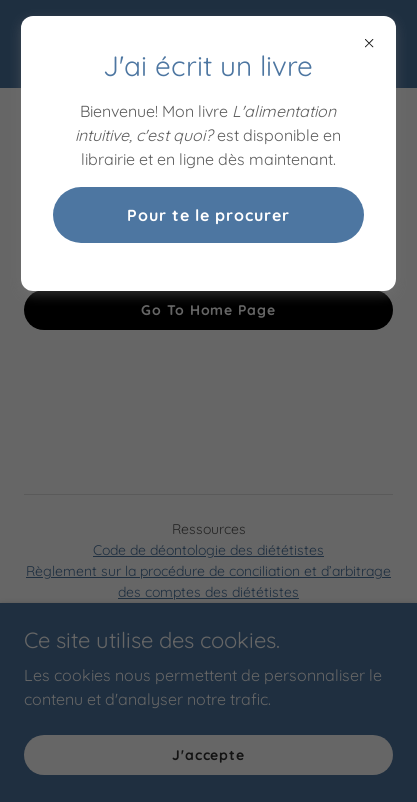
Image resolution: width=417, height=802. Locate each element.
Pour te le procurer (208, 215)
